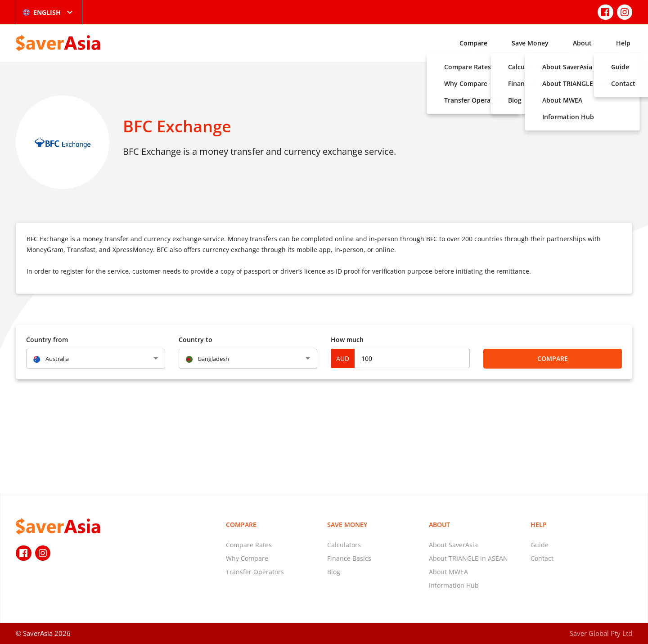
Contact (542, 558)
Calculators (344, 545)
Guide (540, 545)
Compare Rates (249, 545)
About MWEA (448, 572)
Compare (473, 43)
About (582, 43)
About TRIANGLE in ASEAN (468, 558)
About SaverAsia (453, 545)
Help (623, 43)
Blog (334, 572)
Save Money (530, 43)
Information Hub (454, 585)
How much (347, 340)
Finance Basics (349, 558)
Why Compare (247, 558)
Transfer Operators (255, 572)
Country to (196, 340)
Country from (47, 340)
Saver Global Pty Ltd (601, 633)
